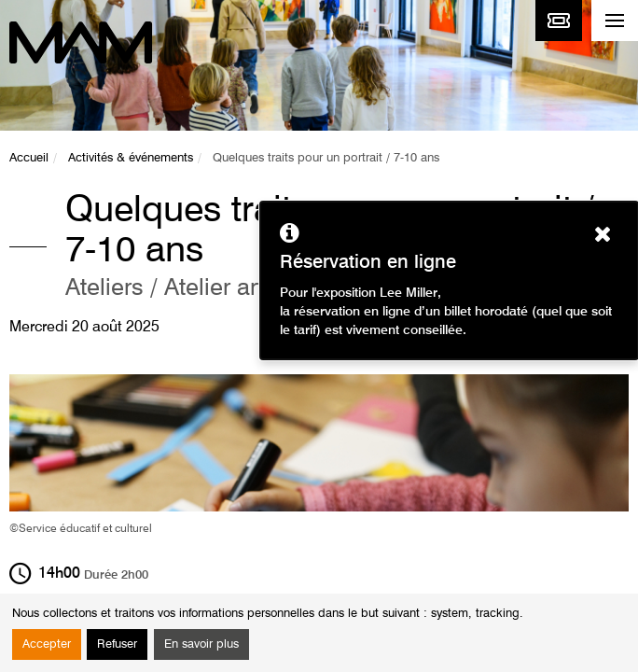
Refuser (117, 644)
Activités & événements (131, 158)
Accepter (47, 644)
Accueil (29, 158)
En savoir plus (201, 644)
